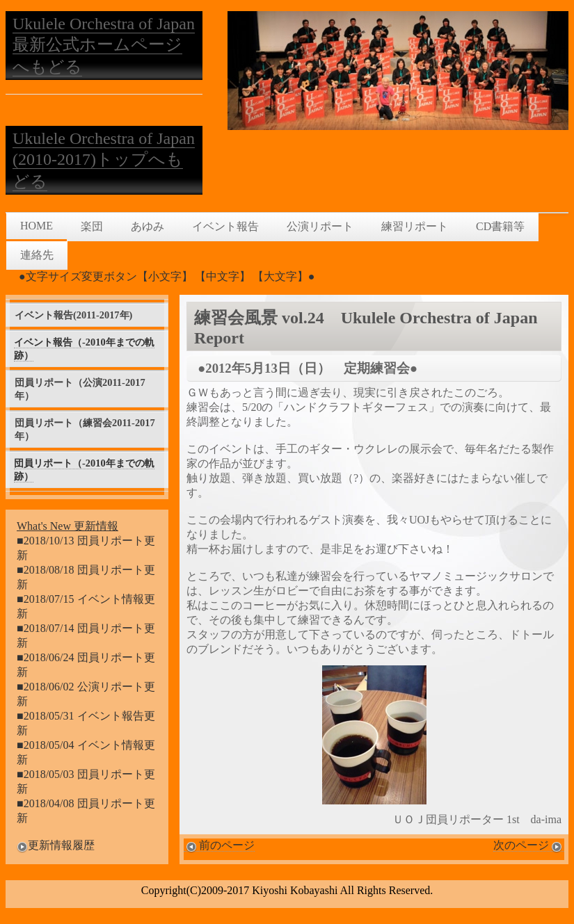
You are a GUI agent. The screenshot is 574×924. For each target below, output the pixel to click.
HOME (37, 226)
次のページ (529, 845)
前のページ (219, 845)
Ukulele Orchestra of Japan (104, 24)
